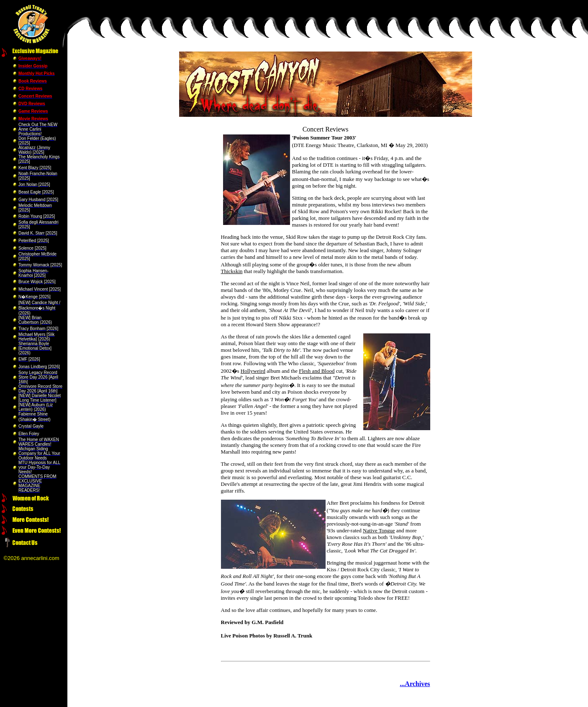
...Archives (415, 684)
